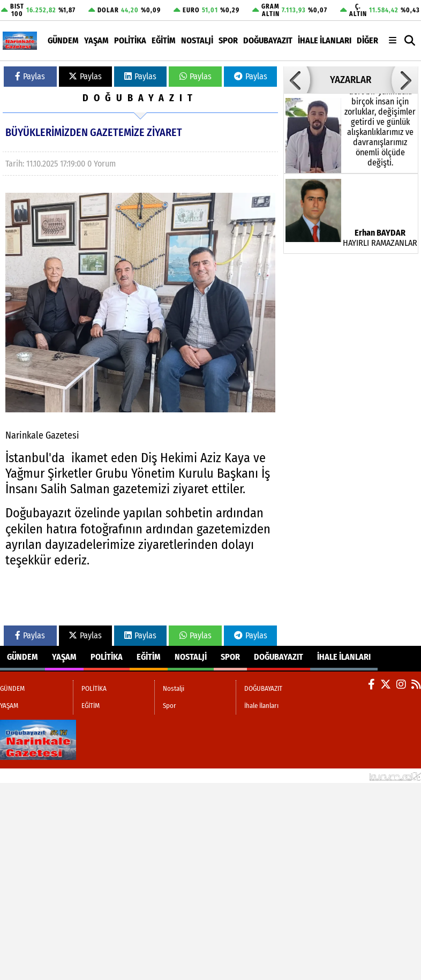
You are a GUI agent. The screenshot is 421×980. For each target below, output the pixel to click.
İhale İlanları (325, 40)
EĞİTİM (164, 40)
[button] (410, 40)
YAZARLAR (351, 80)
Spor (228, 40)
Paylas (30, 76)
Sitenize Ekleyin (83, 776)
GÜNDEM (63, 40)
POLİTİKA (130, 40)
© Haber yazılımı (365, 776)
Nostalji (197, 40)
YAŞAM (96, 40)
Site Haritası (26, 776)
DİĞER (367, 40)
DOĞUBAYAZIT (268, 40)
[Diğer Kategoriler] (393, 40)
